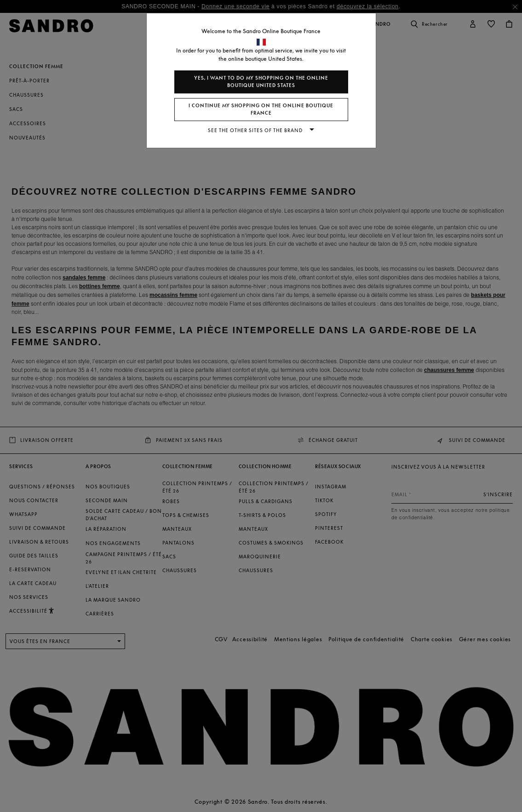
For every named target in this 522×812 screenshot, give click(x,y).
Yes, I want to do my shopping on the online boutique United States (261, 82)
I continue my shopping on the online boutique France (261, 109)
